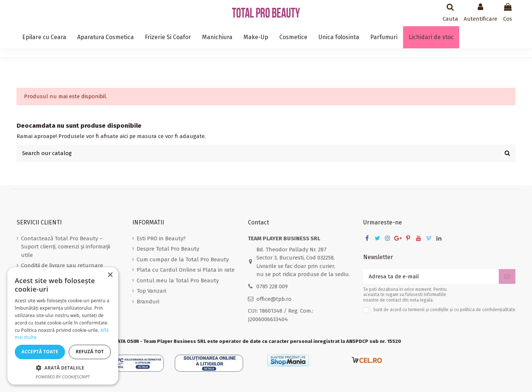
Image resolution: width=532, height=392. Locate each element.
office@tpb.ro (274, 299)
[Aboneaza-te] (507, 277)
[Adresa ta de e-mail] (431, 277)
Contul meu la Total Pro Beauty (178, 281)
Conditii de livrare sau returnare (62, 265)
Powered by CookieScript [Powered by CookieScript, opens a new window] (63, 377)
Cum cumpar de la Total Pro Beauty (183, 259)
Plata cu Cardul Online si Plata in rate (186, 270)
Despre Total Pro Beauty (168, 249)
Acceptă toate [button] (40, 352)
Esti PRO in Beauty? (161, 238)
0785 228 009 (272, 286)
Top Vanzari (151, 291)
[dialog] (63, 326)
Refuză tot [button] (90, 352)
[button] (63, 368)
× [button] (110, 275)
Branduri (148, 302)
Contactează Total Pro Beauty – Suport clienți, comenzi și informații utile (66, 247)
